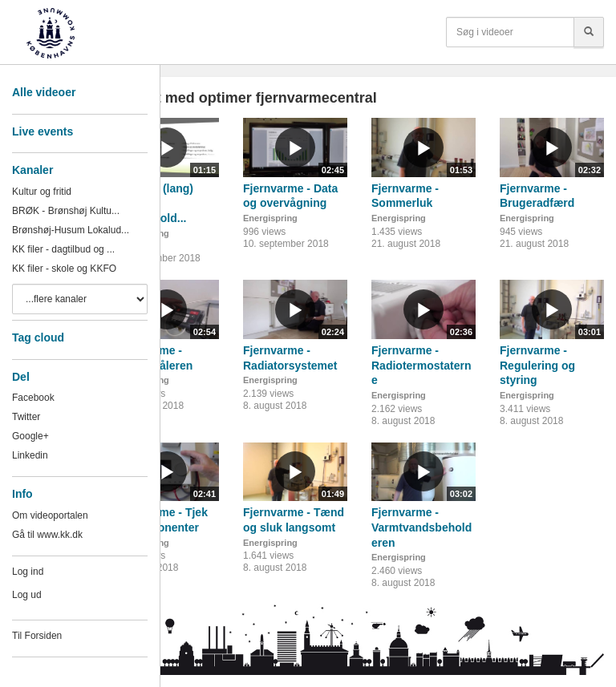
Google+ (30, 436)
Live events (43, 131)
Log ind (28, 572)
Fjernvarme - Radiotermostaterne (421, 365)
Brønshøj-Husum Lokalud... (71, 230)
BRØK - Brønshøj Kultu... (66, 211)
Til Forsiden (37, 636)
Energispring (270, 218)
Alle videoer (44, 92)
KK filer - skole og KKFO (64, 269)
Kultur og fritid (42, 192)
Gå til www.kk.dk (47, 535)
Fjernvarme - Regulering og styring (537, 365)
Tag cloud (38, 337)
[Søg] (589, 32)
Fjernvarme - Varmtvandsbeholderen (421, 527)
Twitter (26, 417)
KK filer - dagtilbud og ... (63, 249)
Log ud (27, 595)
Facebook (33, 398)
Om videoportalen (50, 515)
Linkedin (30, 455)
